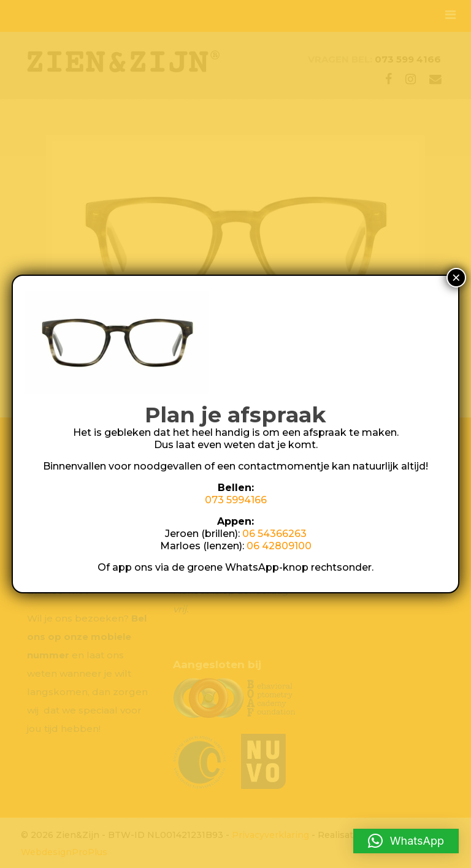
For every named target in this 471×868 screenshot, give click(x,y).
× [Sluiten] (456, 277)
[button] (406, 841)
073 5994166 (236, 500)
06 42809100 (279, 546)
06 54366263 (274, 534)
